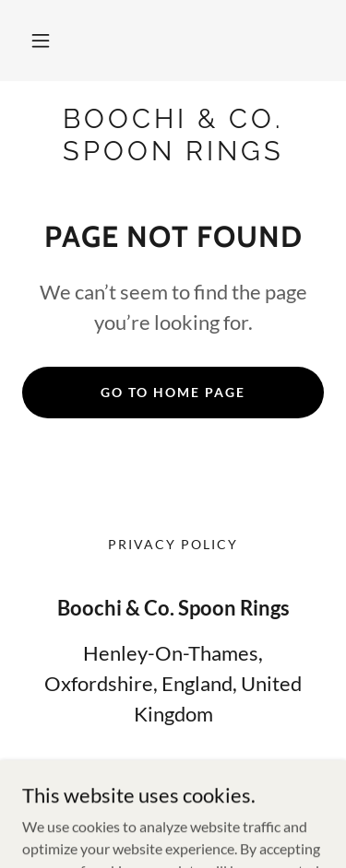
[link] (173, 135)
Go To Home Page (173, 392)
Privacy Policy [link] (173, 544)
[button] (41, 41)
